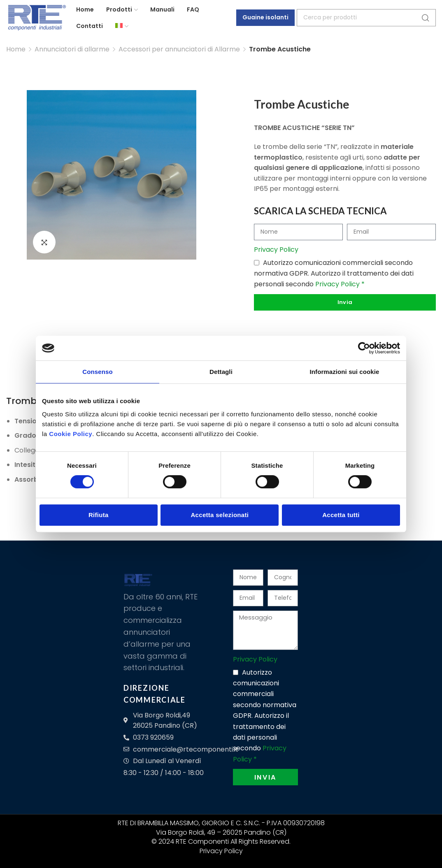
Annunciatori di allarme (72, 49)
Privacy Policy (276, 249)
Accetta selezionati (220, 515)
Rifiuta (99, 515)
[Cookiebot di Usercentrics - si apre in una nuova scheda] (364, 348)
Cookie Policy (71, 434)
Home (16, 49)
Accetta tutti (341, 515)
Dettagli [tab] (221, 372)
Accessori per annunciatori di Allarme (179, 49)
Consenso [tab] (97, 372)
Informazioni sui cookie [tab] (345, 372)
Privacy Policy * (340, 284)
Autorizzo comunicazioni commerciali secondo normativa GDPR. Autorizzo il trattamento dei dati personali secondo (334, 273)
